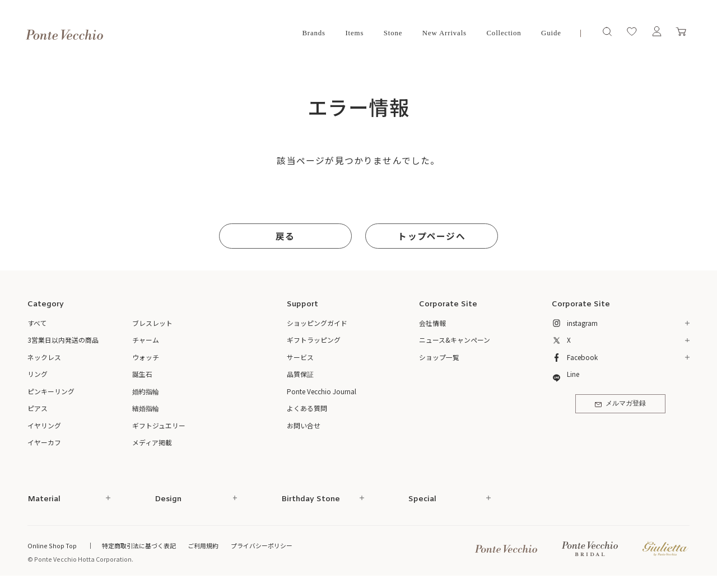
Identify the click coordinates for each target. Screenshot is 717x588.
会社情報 (432, 323)
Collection (504, 33)
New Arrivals (444, 33)
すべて (37, 323)
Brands (314, 33)
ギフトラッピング (314, 340)
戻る (285, 236)
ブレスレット (152, 323)
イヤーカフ (44, 442)
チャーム (146, 340)
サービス (300, 357)
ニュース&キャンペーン (455, 340)
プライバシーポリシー (262, 545)
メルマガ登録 (620, 404)
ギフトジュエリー (159, 425)
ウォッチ (146, 357)
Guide (551, 33)
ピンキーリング (51, 391)
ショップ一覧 (439, 357)
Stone (393, 33)
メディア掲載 (152, 442)
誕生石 (142, 374)
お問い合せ (304, 425)
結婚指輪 (146, 408)
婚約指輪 (146, 391)
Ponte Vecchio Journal (322, 391)
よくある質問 (307, 408)
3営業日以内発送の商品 (63, 340)
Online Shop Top (52, 545)
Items (354, 33)
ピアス (38, 408)
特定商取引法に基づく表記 (139, 545)
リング (38, 374)
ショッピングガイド (317, 323)
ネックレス (44, 357)
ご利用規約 (203, 545)
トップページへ (431, 236)
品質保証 (300, 374)
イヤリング (44, 425)
